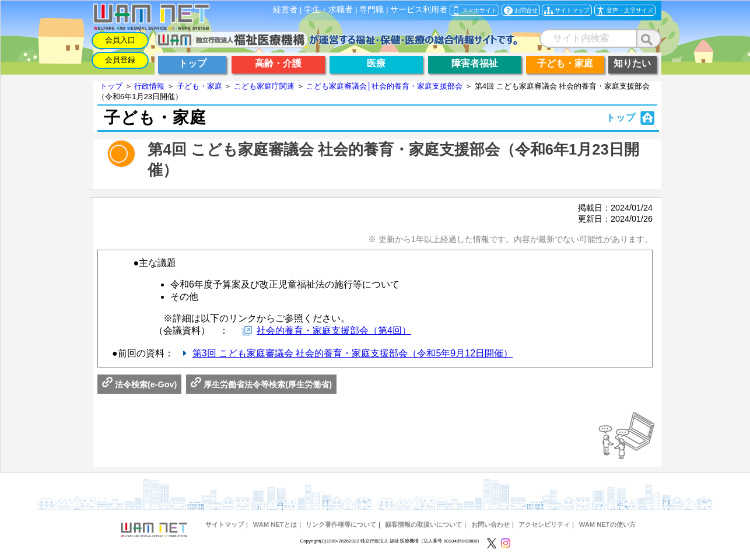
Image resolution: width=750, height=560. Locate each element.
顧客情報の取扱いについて (423, 524)
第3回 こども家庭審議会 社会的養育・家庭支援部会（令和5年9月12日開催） (353, 353)
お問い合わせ (490, 524)
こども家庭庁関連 (264, 86)
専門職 (372, 10)
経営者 (285, 10)
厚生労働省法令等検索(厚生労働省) (261, 384)
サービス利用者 (419, 10)
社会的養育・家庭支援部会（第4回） (334, 330)
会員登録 (120, 60)
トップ (111, 86)
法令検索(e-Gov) (139, 384)
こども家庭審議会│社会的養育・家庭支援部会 (384, 86)
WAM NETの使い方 (607, 524)
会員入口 (120, 40)
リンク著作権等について (341, 524)
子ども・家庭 (199, 86)
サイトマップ (225, 524)
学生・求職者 (328, 10)
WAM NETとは (275, 524)
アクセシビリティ (544, 524)
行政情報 (149, 86)
